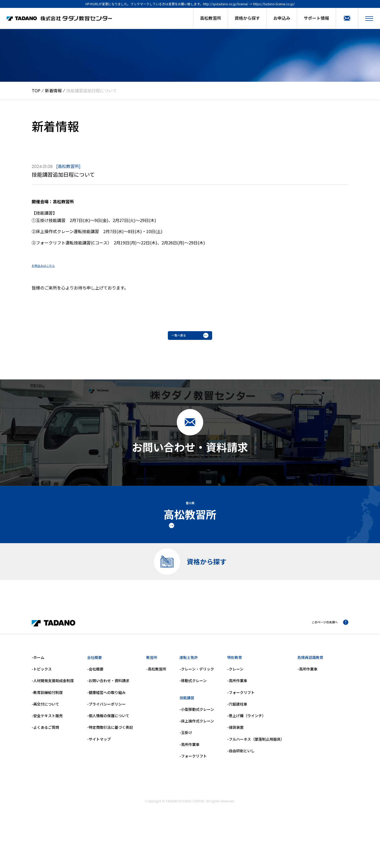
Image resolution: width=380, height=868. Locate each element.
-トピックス (42, 706)
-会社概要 (95, 706)
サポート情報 (316, 18)
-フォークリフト (193, 793)
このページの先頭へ (324, 660)
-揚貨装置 (235, 765)
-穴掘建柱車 (237, 741)
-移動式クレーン (193, 718)
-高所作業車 (189, 782)
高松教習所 (211, 18)
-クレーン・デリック (197, 706)
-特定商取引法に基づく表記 (110, 765)
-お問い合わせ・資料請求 (108, 718)
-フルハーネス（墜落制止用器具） (256, 777)
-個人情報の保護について (108, 753)
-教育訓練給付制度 (47, 730)
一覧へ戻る (190, 337)
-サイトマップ (99, 777)
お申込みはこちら (49, 265)
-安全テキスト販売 (47, 753)
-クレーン (235, 706)
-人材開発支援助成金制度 (53, 718)
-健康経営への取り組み (106, 730)
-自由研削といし (241, 788)
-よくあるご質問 (45, 765)
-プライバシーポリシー (106, 741)
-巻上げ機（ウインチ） (246, 753)
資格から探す (247, 18)
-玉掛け (186, 770)
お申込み (282, 18)
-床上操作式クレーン (197, 758)
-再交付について (45, 741)
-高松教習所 (156, 706)
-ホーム (38, 695)
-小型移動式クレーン (197, 747)
